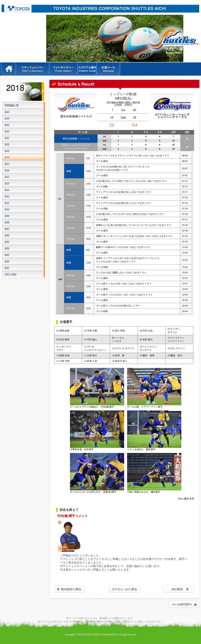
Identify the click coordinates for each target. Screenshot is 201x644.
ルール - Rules (87, 69)
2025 (7, 112)
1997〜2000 (10, 274)
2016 (7, 170)
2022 (7, 131)
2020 (7, 144)
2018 (7, 157)
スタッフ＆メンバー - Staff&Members (33, 69)
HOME (9, 69)
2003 (7, 255)
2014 (7, 183)
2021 (7, 138)
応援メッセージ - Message (109, 69)
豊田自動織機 (16, 8)
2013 (7, 190)
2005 (7, 242)
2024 (7, 118)
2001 (7, 268)
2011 (7, 203)
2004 (7, 248)
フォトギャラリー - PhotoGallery (64, 69)
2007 (7, 229)
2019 (7, 151)
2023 (7, 125)
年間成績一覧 (12, 105)
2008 (7, 222)
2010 (7, 209)
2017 (7, 164)
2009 (7, 216)
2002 (7, 261)
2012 (7, 196)
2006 (7, 235)
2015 (7, 177)
